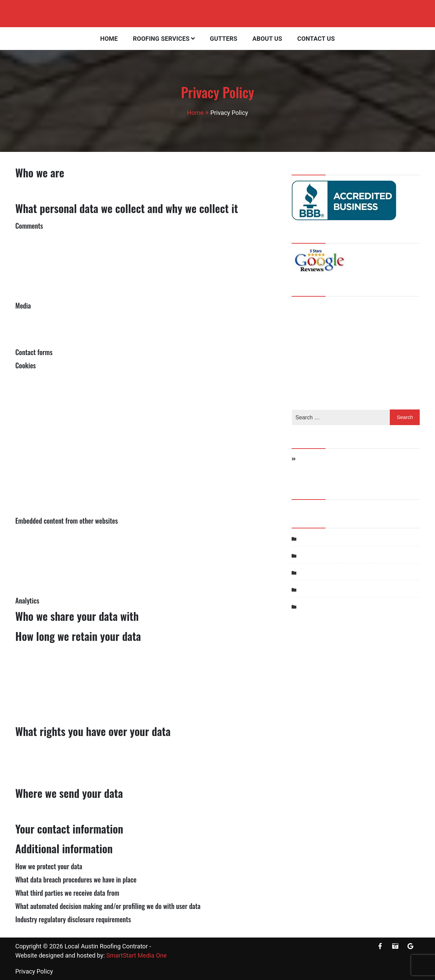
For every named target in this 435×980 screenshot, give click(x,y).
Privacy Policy (34, 971)
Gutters (224, 39)
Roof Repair (313, 573)
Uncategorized (317, 607)
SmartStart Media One (137, 955)
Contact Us (316, 39)
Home (109, 39)
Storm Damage (317, 590)
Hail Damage (315, 539)
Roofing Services (161, 39)
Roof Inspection (318, 556)
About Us (267, 39)
